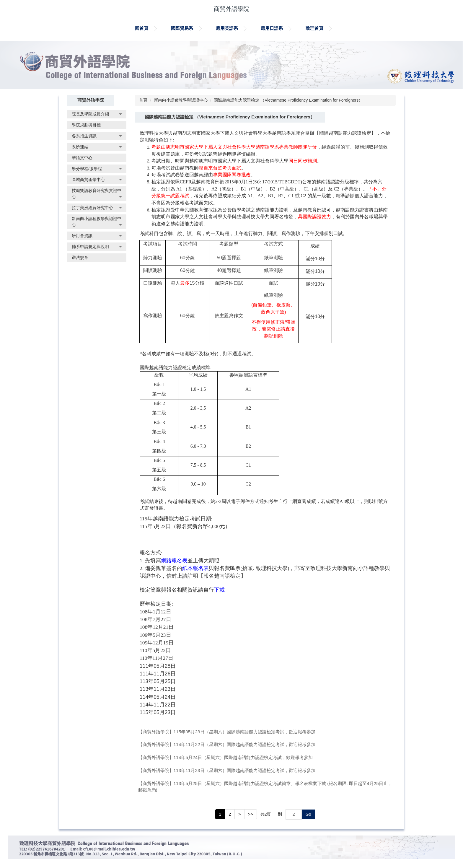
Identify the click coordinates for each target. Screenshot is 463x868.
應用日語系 (285, 28)
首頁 (143, 100)
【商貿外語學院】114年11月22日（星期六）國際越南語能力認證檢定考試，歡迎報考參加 (227, 744)
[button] (97, 114)
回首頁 (155, 28)
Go (308, 814)
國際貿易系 (196, 28)
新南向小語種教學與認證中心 (181, 100)
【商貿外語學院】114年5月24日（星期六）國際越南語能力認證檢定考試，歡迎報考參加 (225, 757)
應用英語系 (241, 28)
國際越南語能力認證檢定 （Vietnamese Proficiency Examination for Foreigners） (288, 100)
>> (250, 814)
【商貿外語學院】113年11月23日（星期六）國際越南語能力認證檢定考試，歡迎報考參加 (227, 770)
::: (124, 28)
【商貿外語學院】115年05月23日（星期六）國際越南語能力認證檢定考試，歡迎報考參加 (227, 732)
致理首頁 (328, 28)
